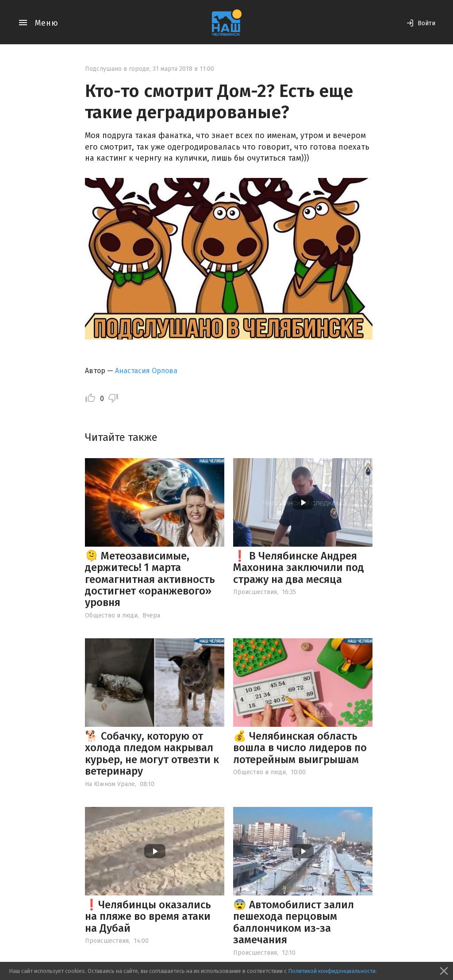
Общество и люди (111, 615)
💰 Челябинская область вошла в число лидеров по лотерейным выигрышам (300, 748)
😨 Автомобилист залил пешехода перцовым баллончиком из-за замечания (294, 922)
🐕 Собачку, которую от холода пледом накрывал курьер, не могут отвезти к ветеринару (152, 754)
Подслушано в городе (117, 69)
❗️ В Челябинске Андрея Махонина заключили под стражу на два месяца (299, 568)
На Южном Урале (110, 784)
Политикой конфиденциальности (332, 971)
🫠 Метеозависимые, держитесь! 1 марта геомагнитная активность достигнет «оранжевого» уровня (150, 579)
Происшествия (255, 592)
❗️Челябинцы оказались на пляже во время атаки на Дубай (148, 916)
